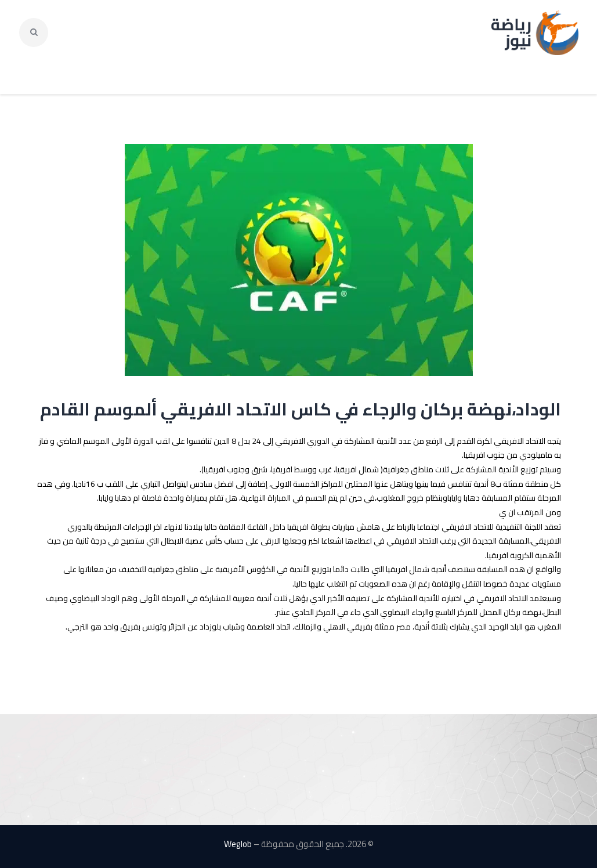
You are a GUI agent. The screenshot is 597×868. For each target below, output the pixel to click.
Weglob (238, 844)
